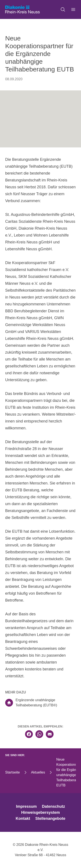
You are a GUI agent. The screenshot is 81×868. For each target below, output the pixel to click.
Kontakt (23, 818)
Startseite (13, 772)
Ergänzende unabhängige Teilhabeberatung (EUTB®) (31, 703)
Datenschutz (53, 806)
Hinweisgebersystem (40, 812)
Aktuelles (38, 772)
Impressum (26, 806)
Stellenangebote (50, 818)
